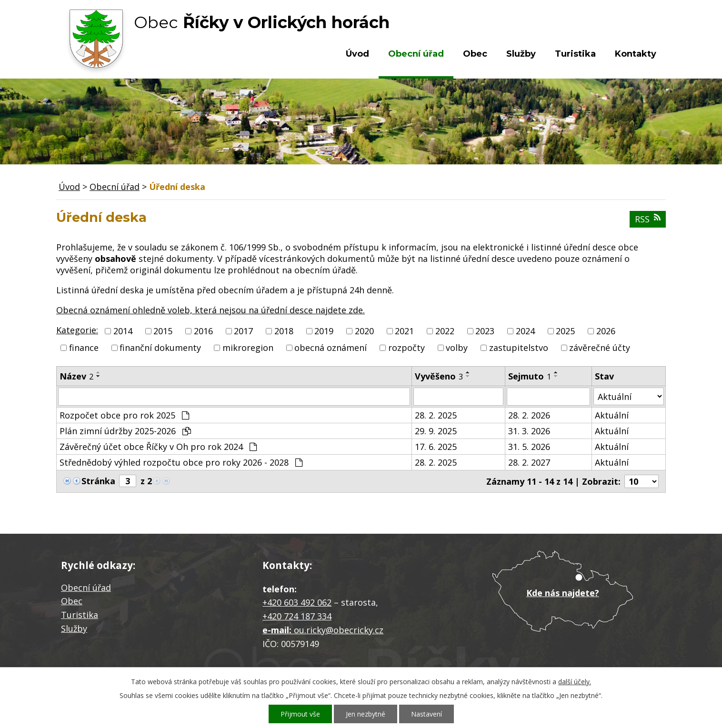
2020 (364, 331)
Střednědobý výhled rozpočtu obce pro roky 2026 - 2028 (181, 462)
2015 (163, 331)
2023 (485, 331)
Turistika (575, 54)
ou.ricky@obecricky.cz (339, 630)
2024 (525, 331)
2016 (203, 331)
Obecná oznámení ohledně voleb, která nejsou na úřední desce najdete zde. (211, 310)
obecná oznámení (331, 348)
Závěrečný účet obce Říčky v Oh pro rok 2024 (158, 447)
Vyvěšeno (439, 376)
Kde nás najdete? (563, 593)
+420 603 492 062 (297, 602)
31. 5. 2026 (529, 447)
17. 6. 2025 (436, 447)
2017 (243, 331)
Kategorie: (77, 330)
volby (457, 348)
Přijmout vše (300, 714)
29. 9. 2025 (436, 431)
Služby (521, 54)
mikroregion (248, 348)
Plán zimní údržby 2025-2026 (125, 431)
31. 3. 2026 (529, 431)
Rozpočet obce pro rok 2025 (124, 415)
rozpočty (406, 348)
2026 (606, 331)
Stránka (98, 481)
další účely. (575, 682)
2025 (565, 331)
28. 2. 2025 (436, 415)
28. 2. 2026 (529, 415)
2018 (284, 331)
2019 (324, 331)
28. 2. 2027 (529, 462)
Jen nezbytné (366, 714)
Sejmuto (530, 376)
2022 (445, 331)
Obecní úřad (416, 54)
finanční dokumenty (160, 348)
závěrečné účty (600, 348)
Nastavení (426, 714)
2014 (123, 331)
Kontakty (636, 54)
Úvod (357, 54)
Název (76, 376)
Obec (475, 54)
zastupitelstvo (519, 348)
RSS (648, 219)
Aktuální (612, 415)
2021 (404, 331)
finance (84, 348)
